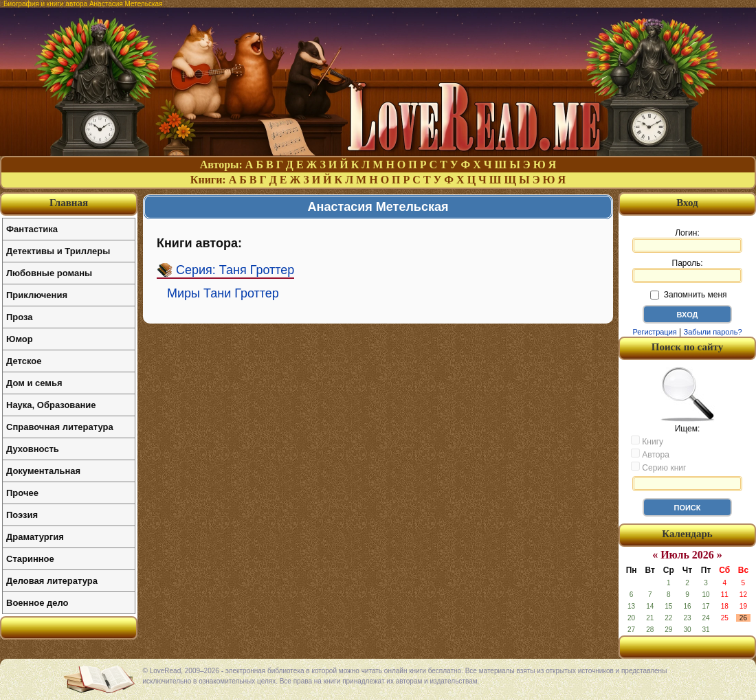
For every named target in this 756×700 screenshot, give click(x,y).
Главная (69, 203)
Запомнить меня (688, 295)
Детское (24, 361)
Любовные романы (49, 273)
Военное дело (37, 603)
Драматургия (35, 537)
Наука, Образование (51, 405)
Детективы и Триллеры (58, 251)
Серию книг (658, 467)
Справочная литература (60, 427)
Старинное (30, 559)
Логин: (687, 240)
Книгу (647, 441)
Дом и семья (34, 383)
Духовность (33, 449)
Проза (20, 317)
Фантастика (32, 229)
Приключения (37, 295)
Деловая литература (52, 581)
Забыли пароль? (713, 332)
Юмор (20, 339)
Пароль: (687, 271)
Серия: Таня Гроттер (235, 270)
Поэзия (22, 515)
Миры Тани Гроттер (223, 293)
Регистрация (654, 332)
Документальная (43, 471)
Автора (650, 454)
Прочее (22, 493)
